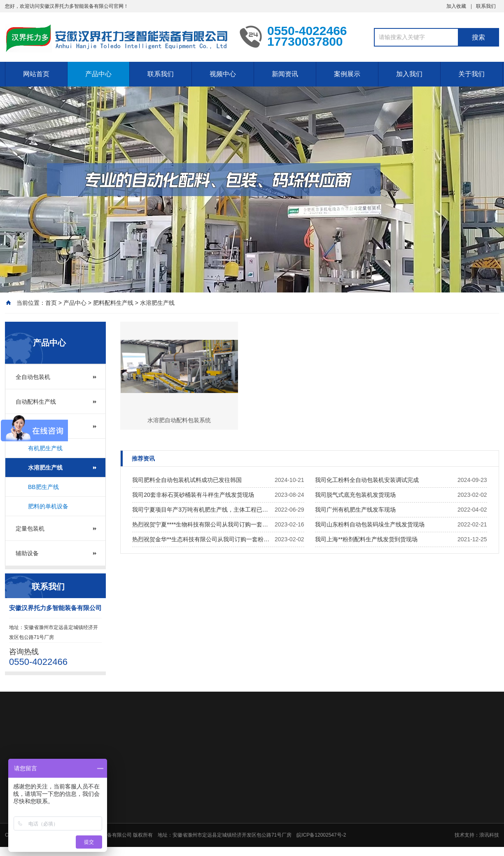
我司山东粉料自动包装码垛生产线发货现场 (370, 524)
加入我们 (409, 74)
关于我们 (471, 74)
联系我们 (486, 6)
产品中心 (98, 74)
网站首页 (36, 74)
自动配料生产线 (36, 402)
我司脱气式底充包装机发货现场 (355, 495)
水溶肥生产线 (157, 303)
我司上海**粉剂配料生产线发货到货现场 (366, 539)
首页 (51, 303)
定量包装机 (30, 529)
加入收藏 (456, 6)
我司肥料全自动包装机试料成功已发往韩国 (187, 480)
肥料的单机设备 (48, 506)
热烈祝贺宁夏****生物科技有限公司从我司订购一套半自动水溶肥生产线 (201, 524)
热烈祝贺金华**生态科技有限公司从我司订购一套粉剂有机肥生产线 (201, 539)
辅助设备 (27, 553)
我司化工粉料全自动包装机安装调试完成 (367, 480)
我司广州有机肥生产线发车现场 (355, 510)
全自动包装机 (33, 377)
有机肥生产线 (45, 448)
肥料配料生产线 (113, 303)
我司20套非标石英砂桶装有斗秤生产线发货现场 (193, 495)
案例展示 (347, 74)
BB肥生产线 (43, 487)
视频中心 (223, 74)
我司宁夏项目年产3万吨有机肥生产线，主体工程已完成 (201, 510)
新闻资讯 (285, 74)
